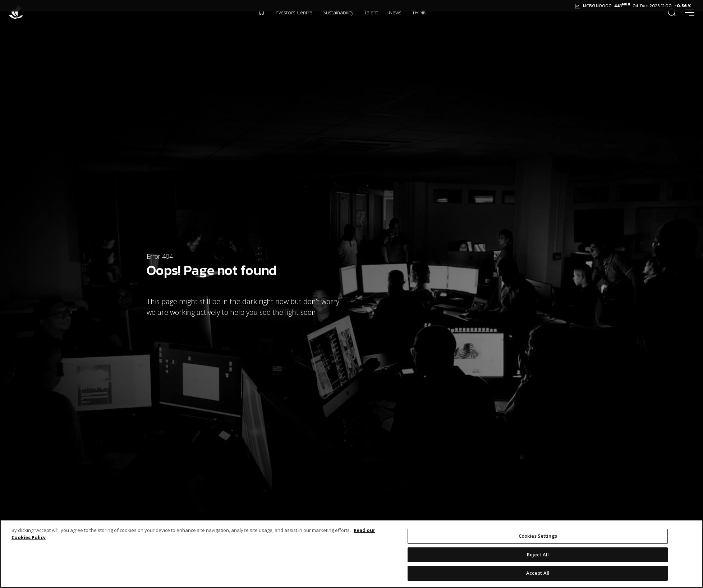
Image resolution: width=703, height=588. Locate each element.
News (395, 23)
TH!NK (419, 23)
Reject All (538, 555)
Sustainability (338, 23)
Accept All (538, 574)
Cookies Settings (538, 537)
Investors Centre (293, 23)
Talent (371, 23)
